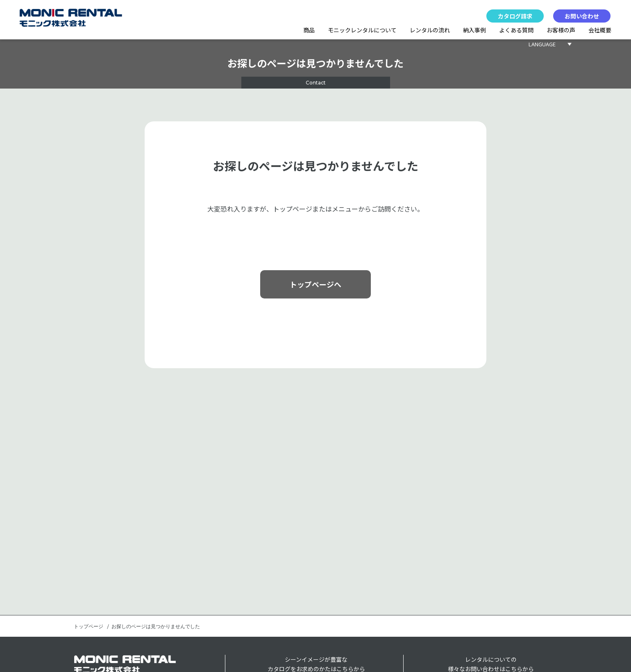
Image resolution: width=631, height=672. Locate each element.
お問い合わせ (582, 16)
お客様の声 (561, 30)
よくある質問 (516, 30)
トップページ (89, 626)
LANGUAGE (542, 44)
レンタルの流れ (430, 30)
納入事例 (474, 30)
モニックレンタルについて (362, 30)
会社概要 (600, 30)
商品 (309, 30)
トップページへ (315, 284)
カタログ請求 (515, 16)
